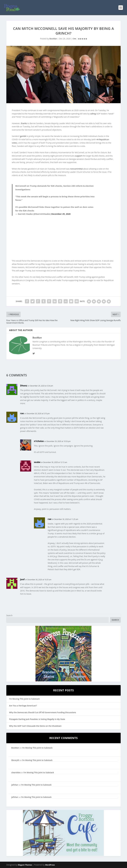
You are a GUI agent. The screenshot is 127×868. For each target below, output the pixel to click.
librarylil (15, 760)
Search (9, 615)
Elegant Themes (25, 865)
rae (22, 413)
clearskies (16, 772)
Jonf (22, 579)
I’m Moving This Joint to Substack (24, 699)
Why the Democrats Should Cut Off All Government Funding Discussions (43, 712)
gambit (23, 136)
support (79, 156)
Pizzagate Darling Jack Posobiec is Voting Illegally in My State (37, 719)
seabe (37, 462)
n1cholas (39, 441)
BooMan (53, 39)
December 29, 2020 (61, 214)
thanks (24, 123)
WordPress (50, 865)
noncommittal (76, 169)
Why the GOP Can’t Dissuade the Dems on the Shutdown (35, 726)
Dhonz (24, 386)
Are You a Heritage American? (23, 706)
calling (93, 114)
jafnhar (15, 785)
